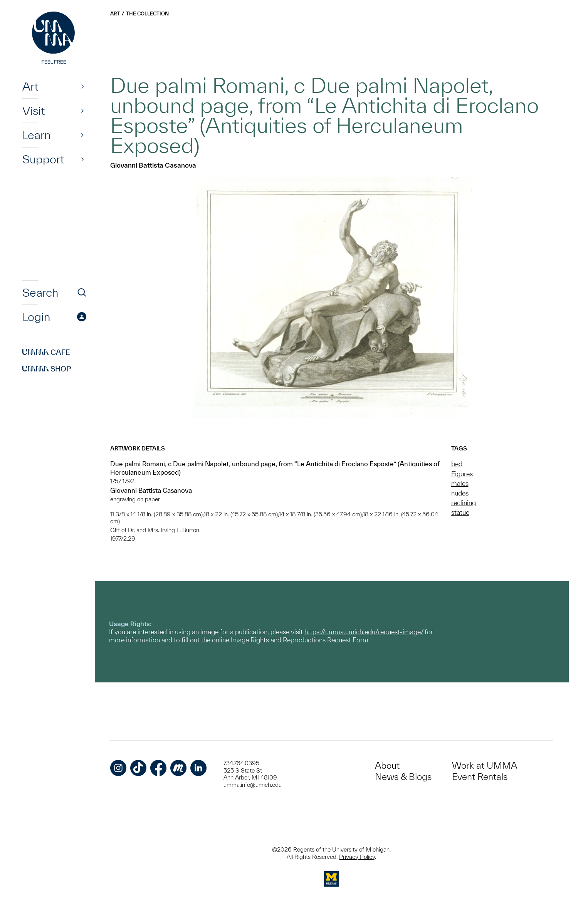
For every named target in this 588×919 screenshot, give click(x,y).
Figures (462, 474)
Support (43, 159)
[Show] (82, 86)
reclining (464, 503)
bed (457, 464)
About (387, 765)
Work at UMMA (485, 765)
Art (30, 86)
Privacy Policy (357, 857)
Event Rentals (480, 777)
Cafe (46, 352)
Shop (47, 369)
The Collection (147, 14)
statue (460, 512)
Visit (34, 111)
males (460, 483)
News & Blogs (403, 777)
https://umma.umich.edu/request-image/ (364, 632)
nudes (460, 493)
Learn (36, 135)
